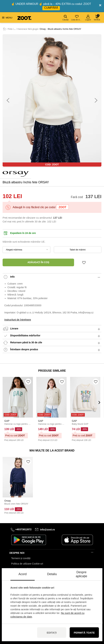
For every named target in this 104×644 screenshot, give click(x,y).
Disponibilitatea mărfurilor (52, 336)
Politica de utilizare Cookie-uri (27, 564)
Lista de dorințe (77, 18)
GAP (7, 421)
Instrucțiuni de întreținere (18, 320)
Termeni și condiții (21, 558)
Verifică (97, 17)
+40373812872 (23, 529)
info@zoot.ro (47, 529)
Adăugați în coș (38, 262)
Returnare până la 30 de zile (52, 343)
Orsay (8, 501)
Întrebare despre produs (52, 350)
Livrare (52, 329)
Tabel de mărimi (78, 250)
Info (52, 277)
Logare (88, 18)
